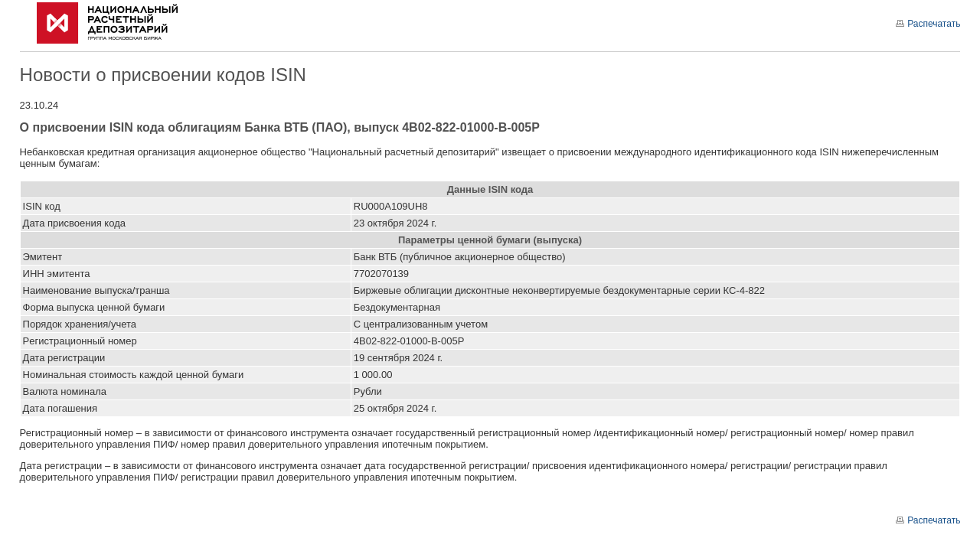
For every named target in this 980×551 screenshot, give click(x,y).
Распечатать (928, 24)
